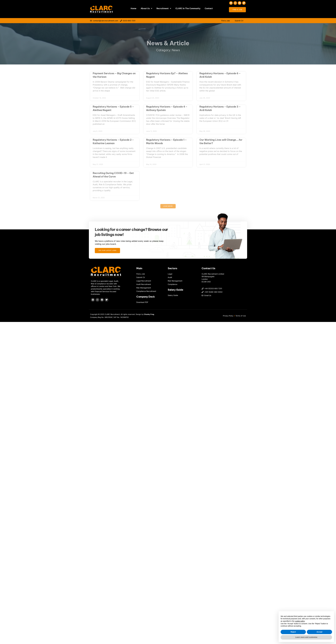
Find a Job (226, 21)
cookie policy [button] (300, 621)
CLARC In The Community (188, 8)
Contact (209, 8)
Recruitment (164, 8)
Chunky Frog (149, 316)
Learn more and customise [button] (306, 637)
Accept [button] (319, 632)
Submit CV (239, 21)
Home (134, 8)
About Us (146, 8)
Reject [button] (293, 632)
